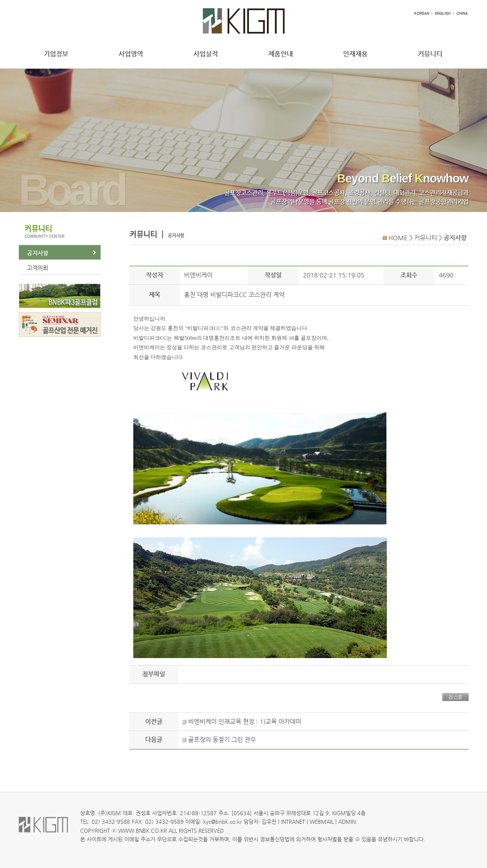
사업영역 (131, 54)
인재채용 (355, 54)
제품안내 (281, 54)
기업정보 (56, 54)
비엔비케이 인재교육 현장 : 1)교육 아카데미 (245, 721)
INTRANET (293, 822)
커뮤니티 (430, 54)
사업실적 (206, 54)
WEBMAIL (322, 822)
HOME (398, 238)
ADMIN (347, 822)
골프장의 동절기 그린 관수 (222, 739)
